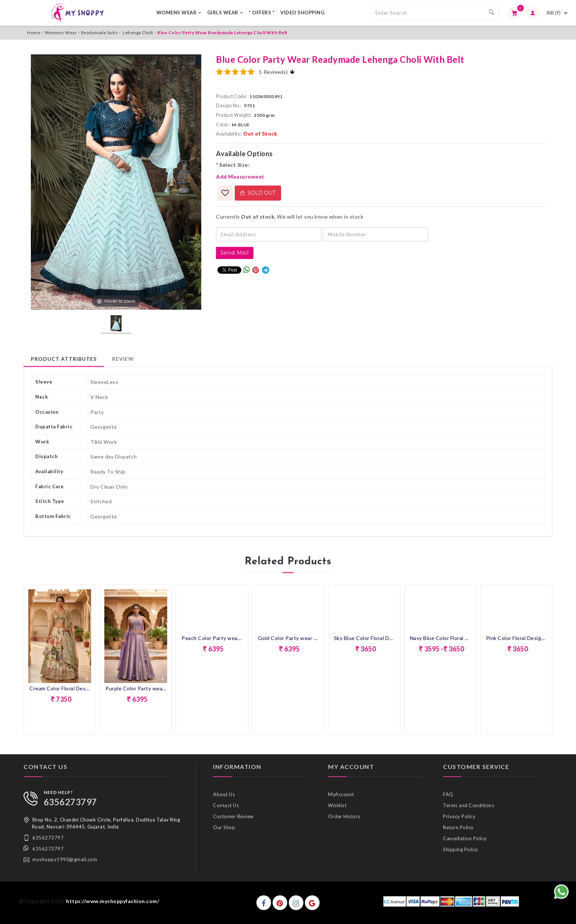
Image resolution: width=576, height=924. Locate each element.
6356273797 (70, 802)
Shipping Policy (461, 849)
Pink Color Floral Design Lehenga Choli (516, 638)
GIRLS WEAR (225, 12)
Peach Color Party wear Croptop (212, 638)
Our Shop (224, 827)
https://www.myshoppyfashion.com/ (113, 901)
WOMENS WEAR (179, 12)
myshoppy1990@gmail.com (65, 859)
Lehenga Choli (138, 33)
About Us (224, 794)
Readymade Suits (100, 33)
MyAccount (341, 794)
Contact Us (226, 805)
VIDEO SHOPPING (302, 12)
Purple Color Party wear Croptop (136, 688)
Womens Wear (61, 33)
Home (34, 33)
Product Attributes (64, 359)
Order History (344, 816)
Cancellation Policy (465, 838)
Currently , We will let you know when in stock (290, 217)
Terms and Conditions (469, 805)
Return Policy (458, 827)
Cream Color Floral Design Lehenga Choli (60, 688)
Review (123, 359)
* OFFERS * (262, 12)
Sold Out (258, 193)
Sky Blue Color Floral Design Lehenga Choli (364, 638)
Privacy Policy (459, 816)
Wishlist (337, 805)
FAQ (448, 794)
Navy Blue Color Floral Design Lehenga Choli (440, 638)
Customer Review (233, 816)
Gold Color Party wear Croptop (288, 638)
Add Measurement (240, 177)
